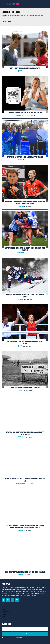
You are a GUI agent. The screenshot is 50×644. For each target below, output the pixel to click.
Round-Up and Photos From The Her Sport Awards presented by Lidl (25, 480)
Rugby (21, 206)
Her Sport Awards (21, 484)
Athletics (21, 437)
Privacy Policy (20, 638)
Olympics (21, 300)
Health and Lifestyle (21, 115)
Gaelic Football (21, 253)
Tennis (21, 71)
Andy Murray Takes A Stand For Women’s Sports (25, 68)
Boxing (21, 346)
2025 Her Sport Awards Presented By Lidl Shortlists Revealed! (25, 572)
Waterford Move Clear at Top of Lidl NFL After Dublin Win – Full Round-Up (25, 249)
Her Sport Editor (28, 71)
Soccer (21, 391)
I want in (25, 634)
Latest (21, 160)
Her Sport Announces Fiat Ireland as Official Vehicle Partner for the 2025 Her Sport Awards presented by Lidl (25, 527)
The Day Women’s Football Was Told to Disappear (25, 388)
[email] (25, 629)
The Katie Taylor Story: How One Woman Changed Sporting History (25, 342)
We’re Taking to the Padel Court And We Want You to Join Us (25, 157)
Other (21, 530)
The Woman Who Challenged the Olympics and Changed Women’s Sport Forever (25, 433)
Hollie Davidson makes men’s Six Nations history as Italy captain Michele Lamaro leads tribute (25, 203)
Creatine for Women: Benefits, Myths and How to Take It (25, 113)
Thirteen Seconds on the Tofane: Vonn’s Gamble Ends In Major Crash (25, 296)
